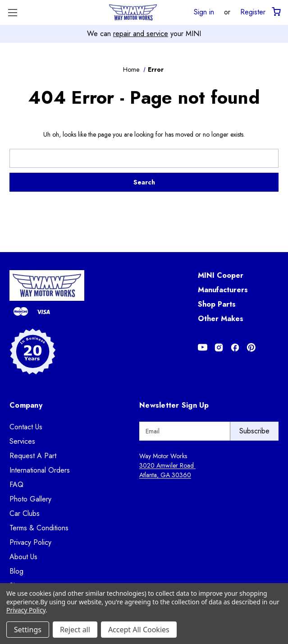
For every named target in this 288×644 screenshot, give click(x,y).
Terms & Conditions (39, 528)
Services (22, 441)
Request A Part (33, 456)
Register (253, 12)
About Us (23, 557)
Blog (16, 571)
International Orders (40, 470)
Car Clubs (25, 513)
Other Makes (221, 319)
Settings (28, 630)
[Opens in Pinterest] (251, 347)
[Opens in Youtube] (203, 347)
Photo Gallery (30, 499)
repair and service (141, 34)
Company (26, 405)
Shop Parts (217, 304)
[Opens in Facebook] (235, 347)
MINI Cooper (221, 275)
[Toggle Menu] (12, 12)
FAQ (16, 485)
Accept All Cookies (139, 630)
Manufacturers (223, 290)
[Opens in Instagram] (219, 347)
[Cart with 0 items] (276, 12)
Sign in (204, 12)
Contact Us (26, 427)
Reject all (75, 630)
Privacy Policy (30, 542)
